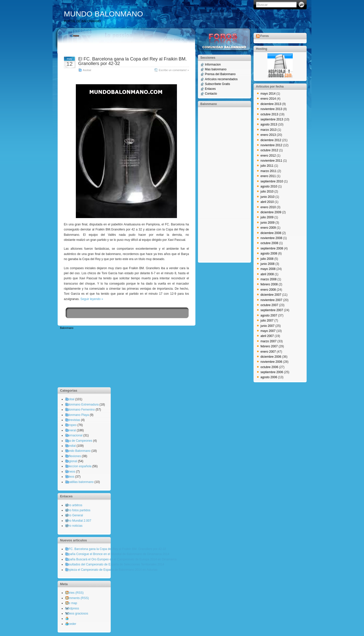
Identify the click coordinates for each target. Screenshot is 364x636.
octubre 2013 (269, 114)
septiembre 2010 (272, 181)
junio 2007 (268, 326)
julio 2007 (267, 321)
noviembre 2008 (271, 238)
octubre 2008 (269, 243)
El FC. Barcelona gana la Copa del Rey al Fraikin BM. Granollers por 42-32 (133, 61)
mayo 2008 (268, 269)
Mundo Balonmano (78, 451)
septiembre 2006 (272, 372)
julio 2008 (267, 259)
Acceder (71, 624)
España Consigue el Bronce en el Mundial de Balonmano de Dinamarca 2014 (117, 554)
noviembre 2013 (271, 109)
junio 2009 (268, 223)
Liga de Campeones (79, 441)
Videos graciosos (77, 613)
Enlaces (210, 89)
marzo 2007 (269, 341)
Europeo (71, 425)
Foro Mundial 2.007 (78, 521)
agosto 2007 (269, 315)
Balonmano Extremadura (82, 405)
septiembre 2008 (272, 248)
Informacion (213, 65)
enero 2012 (268, 156)
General (71, 430)
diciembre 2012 (271, 140)
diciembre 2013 (271, 104)
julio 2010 (267, 192)
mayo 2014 (268, 94)
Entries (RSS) (74, 593)
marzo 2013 (269, 130)
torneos (70, 472)
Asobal (87, 70)
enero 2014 (268, 99)
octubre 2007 (269, 305)
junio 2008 (268, 264)
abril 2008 (267, 274)
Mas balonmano (216, 69)
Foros (265, 36)
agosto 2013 (269, 124)
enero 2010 (268, 207)
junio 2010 (268, 197)
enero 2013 (268, 135)
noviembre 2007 (271, 300)
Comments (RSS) (77, 598)
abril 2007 (267, 336)
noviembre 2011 (271, 161)
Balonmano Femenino (80, 410)
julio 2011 (267, 166)
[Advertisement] (221, 184)
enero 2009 (268, 228)
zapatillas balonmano (79, 482)
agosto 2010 (269, 186)
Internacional (74, 435)
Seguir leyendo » (92, 299)
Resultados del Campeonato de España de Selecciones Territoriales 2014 (115, 564)
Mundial (71, 446)
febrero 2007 (269, 346)
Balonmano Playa (77, 415)
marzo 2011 (269, 171)
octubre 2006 (269, 367)
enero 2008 (268, 290)
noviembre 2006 (271, 362)
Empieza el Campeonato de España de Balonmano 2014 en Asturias (111, 570)
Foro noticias (74, 526)
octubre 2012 (269, 150)
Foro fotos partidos (78, 510)
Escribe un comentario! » (174, 70)
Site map (71, 603)
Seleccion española (78, 466)
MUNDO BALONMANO (104, 14)
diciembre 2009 (271, 212)
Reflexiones (73, 456)
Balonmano (67, 328)
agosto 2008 (269, 253)
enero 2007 (268, 352)
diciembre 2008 (271, 233)
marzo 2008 (269, 279)
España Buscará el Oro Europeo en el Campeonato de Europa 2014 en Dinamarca (121, 559)
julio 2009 (267, 217)
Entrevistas (73, 420)
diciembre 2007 (271, 295)
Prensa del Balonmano (220, 74)
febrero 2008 (269, 284)
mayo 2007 (268, 331)
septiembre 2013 (272, 119)
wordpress (72, 608)
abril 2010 (267, 202)
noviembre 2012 (271, 145)
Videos (70, 477)
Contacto (211, 94)
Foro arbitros (74, 505)
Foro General (74, 515)
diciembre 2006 (271, 357)
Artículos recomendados (221, 79)
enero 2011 (268, 176)
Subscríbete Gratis (218, 84)
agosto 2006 (269, 377)
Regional (71, 461)
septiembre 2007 (272, 310)
